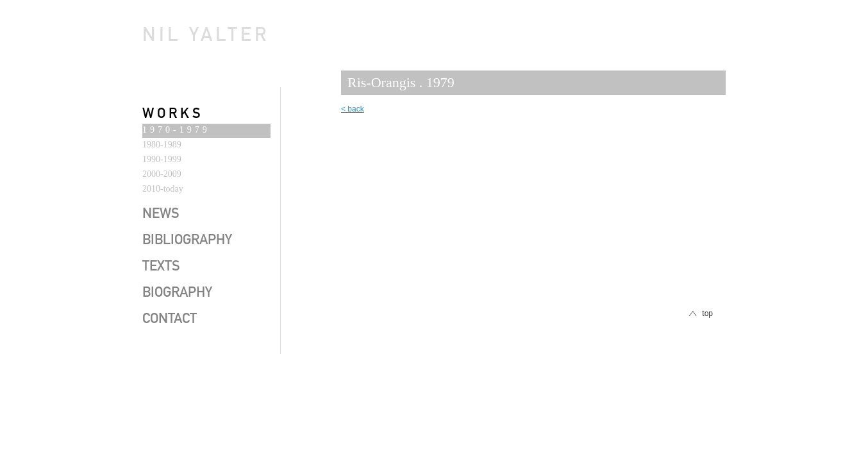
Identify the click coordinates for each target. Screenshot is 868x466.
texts (161, 267)
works (173, 115)
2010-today (163, 189)
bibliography (187, 241)
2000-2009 (162, 174)
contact (170, 320)
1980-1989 (162, 145)
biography (177, 294)
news (161, 215)
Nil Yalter (206, 37)
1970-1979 (176, 130)
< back (353, 109)
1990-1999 (162, 159)
